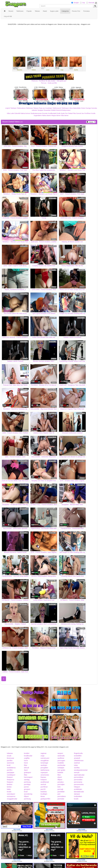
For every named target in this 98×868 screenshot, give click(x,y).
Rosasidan (47, 110)
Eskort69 (17, 113)
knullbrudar (28, 756)
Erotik (58, 113)
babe (9, 789)
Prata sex (42, 108)
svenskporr (11, 794)
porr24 (43, 789)
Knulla (93, 113)
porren (26, 787)
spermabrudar (79, 775)
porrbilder (61, 792)
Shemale (91, 3)
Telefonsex (29, 108)
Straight (76, 3)
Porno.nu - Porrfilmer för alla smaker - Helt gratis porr (49, 81)
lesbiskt (60, 772)
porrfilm (10, 761)
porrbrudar (61, 765)
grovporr (27, 789)
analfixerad (45, 782)
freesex (43, 777)
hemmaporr (28, 777)
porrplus (61, 782)
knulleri (27, 753)
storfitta (77, 768)
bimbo (9, 787)
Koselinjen (49, 108)
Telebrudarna (21, 108)
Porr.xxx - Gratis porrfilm (49, 83)
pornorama (78, 782)
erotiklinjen (78, 789)
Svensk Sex (80, 113)
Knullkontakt (52, 113)
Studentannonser (36, 113)
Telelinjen (13, 108)
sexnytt (77, 772)
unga (42, 756)
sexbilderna (11, 768)
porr (59, 794)
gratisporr (28, 772)
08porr (60, 780)
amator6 (77, 758)
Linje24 (8, 108)
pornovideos (79, 777)
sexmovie (11, 763)
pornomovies (79, 784)
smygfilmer (45, 761)
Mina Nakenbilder (75, 108)
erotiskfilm (78, 756)
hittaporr (77, 787)
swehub (77, 763)
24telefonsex (79, 761)
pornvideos (62, 796)
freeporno (11, 780)
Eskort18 (59, 110)
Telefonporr (65, 108)
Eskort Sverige (86, 108)
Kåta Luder (11, 113)
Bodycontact (66, 110)
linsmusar (11, 758)
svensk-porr (45, 758)
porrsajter (61, 784)
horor (26, 761)
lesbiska (44, 792)
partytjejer (11, 772)
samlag (27, 780)
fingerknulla (78, 753)
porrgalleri (44, 768)
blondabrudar (79, 792)
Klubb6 (53, 110)
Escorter (45, 113)
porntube (61, 799)
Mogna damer (56, 115)
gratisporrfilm (45, 799)
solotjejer (61, 768)
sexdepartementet (81, 770)
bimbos (10, 784)
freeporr (10, 777)
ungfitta (27, 758)
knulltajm (44, 794)
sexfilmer (61, 758)
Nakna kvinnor (25, 113)
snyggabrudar (12, 799)
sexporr (60, 753)
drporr (60, 777)
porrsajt (60, 789)
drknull (26, 768)
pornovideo (78, 780)
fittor (26, 765)
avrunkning (28, 794)
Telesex (36, 108)
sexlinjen (44, 765)
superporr (44, 772)
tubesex (10, 753)
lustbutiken (78, 796)
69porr (26, 796)
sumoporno (11, 796)
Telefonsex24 (57, 108)
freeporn (10, 782)
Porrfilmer (88, 113)
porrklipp (27, 784)
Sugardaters (38, 115)
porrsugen (61, 761)
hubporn (44, 780)
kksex (43, 796)
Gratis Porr (64, 113)
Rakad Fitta (72, 113)
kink (59, 787)
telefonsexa (45, 770)
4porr (26, 770)
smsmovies (45, 775)
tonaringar (44, 763)
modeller (61, 763)
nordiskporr (11, 775)
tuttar (76, 765)
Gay (84, 3)
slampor (77, 794)
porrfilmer (44, 787)
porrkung (27, 782)
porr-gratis (61, 770)
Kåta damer (65, 115)
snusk (9, 756)
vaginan (43, 753)
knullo (9, 792)
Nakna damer (47, 115)
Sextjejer (40, 110)
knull (9, 765)
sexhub (43, 784)
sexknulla (61, 756)
